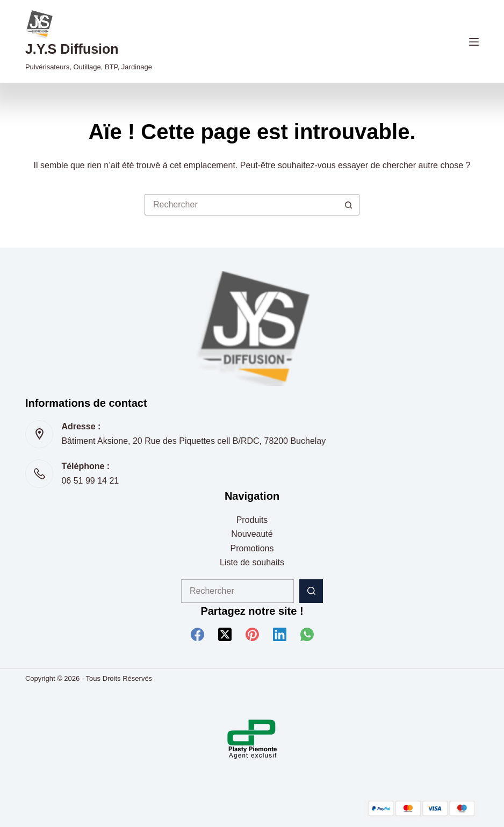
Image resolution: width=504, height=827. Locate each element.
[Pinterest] (252, 634)
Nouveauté (252, 534)
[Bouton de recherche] (349, 205)
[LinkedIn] (280, 634)
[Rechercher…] (241, 205)
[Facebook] (197, 634)
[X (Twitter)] (225, 634)
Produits (252, 520)
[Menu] (474, 42)
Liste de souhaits (252, 562)
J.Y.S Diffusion (72, 49)
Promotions (252, 548)
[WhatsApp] (307, 634)
